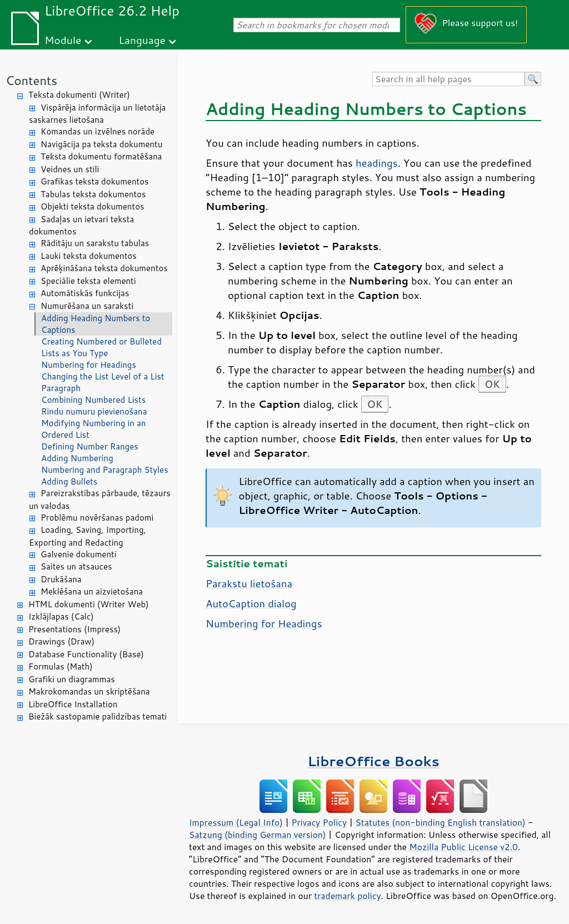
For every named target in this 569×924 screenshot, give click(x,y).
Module (63, 40)
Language (142, 40)
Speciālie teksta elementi (88, 281)
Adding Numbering (77, 458)
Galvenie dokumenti (79, 554)
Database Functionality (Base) (86, 654)
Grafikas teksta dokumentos (95, 181)
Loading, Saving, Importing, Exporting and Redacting (88, 536)
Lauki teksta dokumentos (89, 256)
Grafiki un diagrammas (72, 679)
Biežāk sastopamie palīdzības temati (98, 716)
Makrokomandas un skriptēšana (89, 691)
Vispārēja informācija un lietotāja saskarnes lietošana (97, 114)
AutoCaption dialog (251, 603)
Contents (31, 80)
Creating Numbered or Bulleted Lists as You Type (101, 347)
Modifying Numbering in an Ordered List (93, 429)
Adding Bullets (69, 481)
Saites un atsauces (76, 566)
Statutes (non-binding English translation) (440, 822)
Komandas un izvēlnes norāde (98, 131)
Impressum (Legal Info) (236, 822)
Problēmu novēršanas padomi (97, 518)
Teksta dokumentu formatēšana (101, 156)
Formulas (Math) (61, 666)
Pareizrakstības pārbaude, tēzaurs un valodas (100, 500)
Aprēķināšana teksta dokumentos (104, 268)
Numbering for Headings (89, 365)
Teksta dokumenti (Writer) (79, 95)
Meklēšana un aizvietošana (92, 591)
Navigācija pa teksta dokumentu (101, 144)
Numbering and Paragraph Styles (105, 470)
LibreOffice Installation (73, 704)
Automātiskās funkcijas (85, 293)
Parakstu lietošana (249, 583)
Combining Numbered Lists (93, 400)
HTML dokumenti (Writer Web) (89, 604)
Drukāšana (61, 579)
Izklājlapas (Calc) (61, 616)
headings (377, 163)
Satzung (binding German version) (258, 835)
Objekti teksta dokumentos (92, 206)
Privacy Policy (319, 822)
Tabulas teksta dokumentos (93, 194)
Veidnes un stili (70, 169)
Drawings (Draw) (61, 641)
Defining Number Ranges (90, 446)
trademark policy (347, 896)
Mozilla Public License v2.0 (463, 847)
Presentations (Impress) (74, 629)
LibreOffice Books (373, 761)
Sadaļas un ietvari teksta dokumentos (81, 226)
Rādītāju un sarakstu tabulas (95, 243)
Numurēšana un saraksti (87, 306)
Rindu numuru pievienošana (94, 411)
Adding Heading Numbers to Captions (96, 324)
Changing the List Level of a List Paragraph (103, 382)
